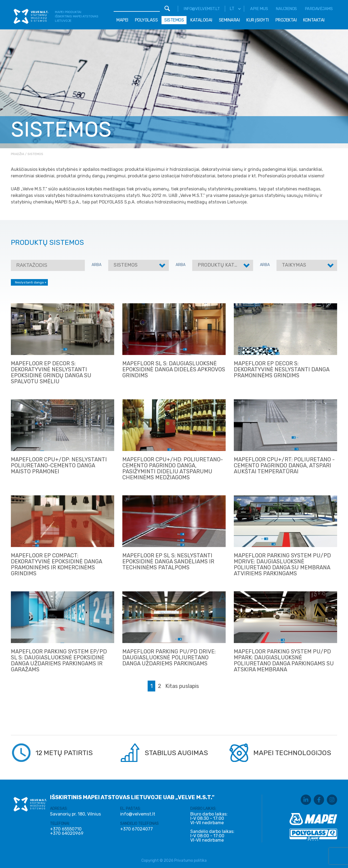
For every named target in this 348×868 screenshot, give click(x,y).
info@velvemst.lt (202, 9)
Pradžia (18, 154)
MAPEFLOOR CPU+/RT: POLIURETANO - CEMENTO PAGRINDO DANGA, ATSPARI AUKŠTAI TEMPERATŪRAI (284, 465)
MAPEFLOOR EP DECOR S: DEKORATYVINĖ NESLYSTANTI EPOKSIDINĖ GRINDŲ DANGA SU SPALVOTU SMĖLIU (51, 372)
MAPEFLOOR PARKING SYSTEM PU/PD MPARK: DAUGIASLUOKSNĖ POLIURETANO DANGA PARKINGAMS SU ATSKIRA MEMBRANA (284, 660)
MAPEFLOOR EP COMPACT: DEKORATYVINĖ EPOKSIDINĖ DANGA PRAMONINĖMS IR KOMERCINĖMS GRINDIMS (56, 564)
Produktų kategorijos (228, 265)
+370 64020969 (67, 833)
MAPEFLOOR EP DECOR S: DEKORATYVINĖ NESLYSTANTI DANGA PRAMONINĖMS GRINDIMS (282, 369)
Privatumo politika (190, 861)
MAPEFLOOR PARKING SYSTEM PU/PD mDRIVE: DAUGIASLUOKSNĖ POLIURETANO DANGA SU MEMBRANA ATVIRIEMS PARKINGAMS (282, 564)
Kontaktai (314, 20)
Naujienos (286, 9)
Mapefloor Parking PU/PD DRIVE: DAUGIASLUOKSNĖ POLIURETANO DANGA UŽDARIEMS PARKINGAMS (169, 657)
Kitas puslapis (182, 686)
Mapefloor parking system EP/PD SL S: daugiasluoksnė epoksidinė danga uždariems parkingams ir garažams (59, 660)
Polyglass (146, 20)
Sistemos (174, 20)
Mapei (122, 20)
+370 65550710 (66, 829)
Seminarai (229, 20)
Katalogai (201, 20)
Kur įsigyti (258, 20)
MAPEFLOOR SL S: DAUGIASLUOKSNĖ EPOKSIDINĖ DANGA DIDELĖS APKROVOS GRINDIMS (174, 369)
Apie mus (259, 9)
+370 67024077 (136, 829)
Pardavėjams (319, 9)
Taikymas (294, 265)
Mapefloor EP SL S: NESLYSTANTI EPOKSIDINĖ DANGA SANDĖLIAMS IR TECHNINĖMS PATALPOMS (168, 561)
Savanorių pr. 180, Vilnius (75, 814)
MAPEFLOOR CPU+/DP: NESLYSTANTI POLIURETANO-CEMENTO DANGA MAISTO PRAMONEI (59, 465)
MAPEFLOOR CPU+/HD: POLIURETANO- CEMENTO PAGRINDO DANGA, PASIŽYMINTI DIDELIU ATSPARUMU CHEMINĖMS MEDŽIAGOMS (173, 468)
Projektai (286, 20)
